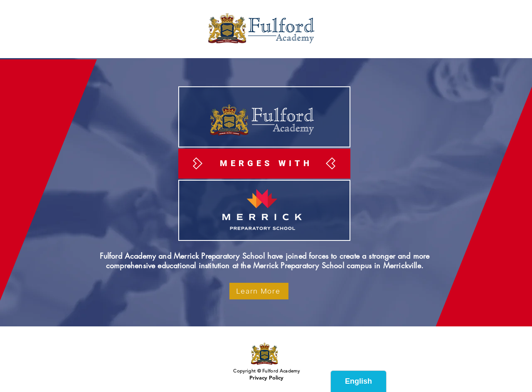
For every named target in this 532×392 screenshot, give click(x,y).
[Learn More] (259, 291)
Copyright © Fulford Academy (266, 371)
